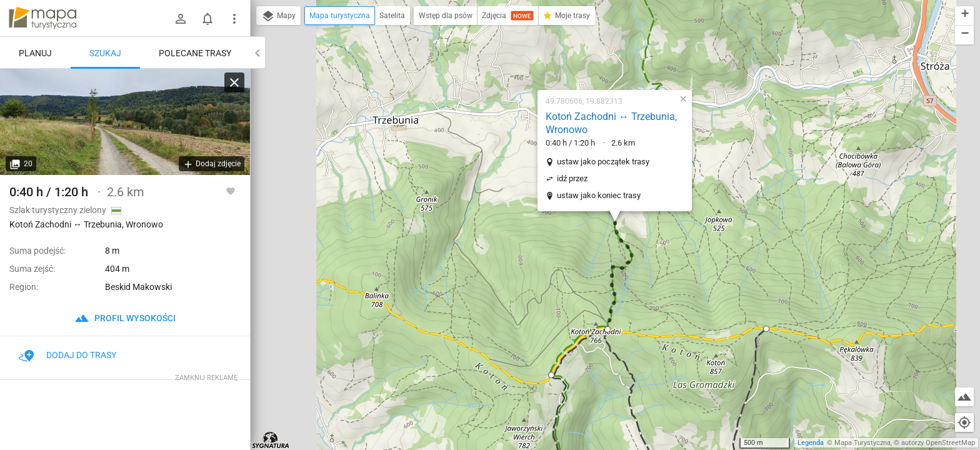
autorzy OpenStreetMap (938, 443)
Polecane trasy (195, 53)
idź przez (572, 178)
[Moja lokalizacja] (964, 422)
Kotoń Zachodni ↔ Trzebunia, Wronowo (611, 123)
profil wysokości (125, 318)
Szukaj (105, 53)
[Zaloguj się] (181, 19)
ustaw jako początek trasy (603, 162)
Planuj (35, 53)
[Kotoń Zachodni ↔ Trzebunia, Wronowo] (125, 122)
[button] (607, 329)
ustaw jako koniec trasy (599, 195)
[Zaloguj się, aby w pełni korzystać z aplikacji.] (231, 191)
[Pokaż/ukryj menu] (234, 19)
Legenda (811, 443)
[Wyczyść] (234, 82)
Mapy (278, 16)
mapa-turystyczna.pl (42, 18)
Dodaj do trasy (67, 355)
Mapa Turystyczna (862, 443)
